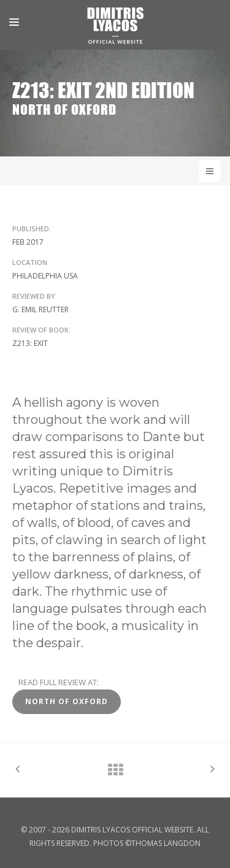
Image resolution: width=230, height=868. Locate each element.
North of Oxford (67, 701)
